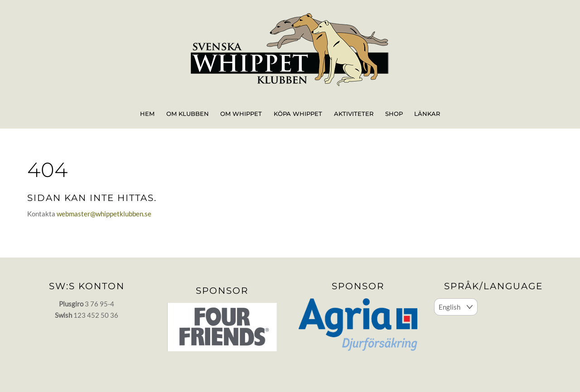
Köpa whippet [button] (298, 114)
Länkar (427, 114)
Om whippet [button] (241, 114)
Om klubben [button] (188, 114)
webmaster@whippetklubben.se (104, 214)
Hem (147, 114)
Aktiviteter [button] (354, 114)
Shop (394, 114)
